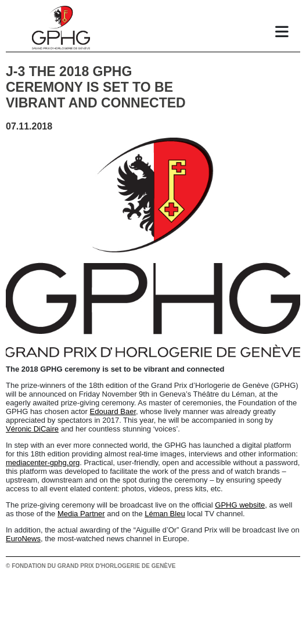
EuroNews (23, 539)
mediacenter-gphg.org (43, 463)
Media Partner (81, 514)
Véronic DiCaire (32, 429)
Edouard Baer (113, 411)
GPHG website (240, 505)
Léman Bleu (165, 514)
